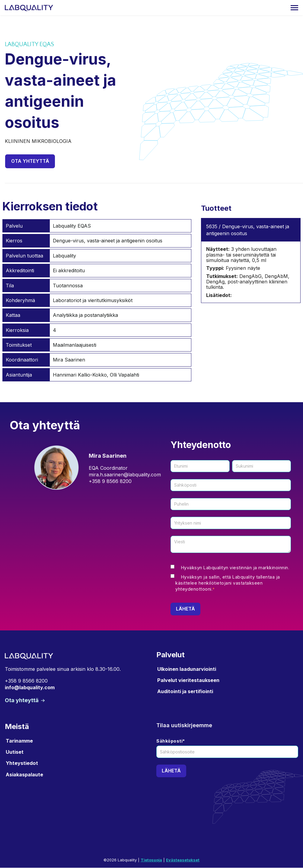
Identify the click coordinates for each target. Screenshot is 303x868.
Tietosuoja (151, 861)
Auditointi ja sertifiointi (185, 692)
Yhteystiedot (22, 764)
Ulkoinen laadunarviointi (187, 669)
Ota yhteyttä (30, 161)
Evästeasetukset (183, 861)
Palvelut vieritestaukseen (188, 680)
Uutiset (15, 752)
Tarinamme (19, 741)
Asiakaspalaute (24, 775)
